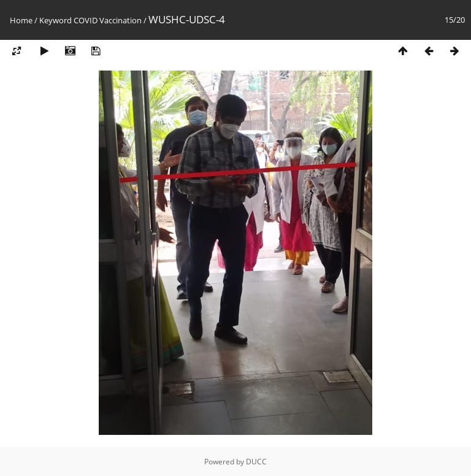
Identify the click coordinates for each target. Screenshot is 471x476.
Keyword (56, 20)
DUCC (256, 462)
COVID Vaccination (108, 20)
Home (21, 20)
